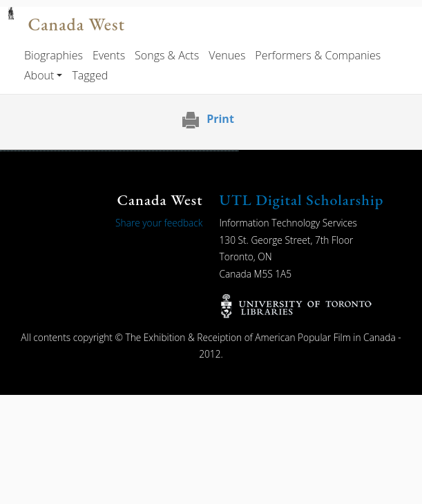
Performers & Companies (318, 55)
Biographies (54, 55)
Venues (227, 55)
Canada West (76, 25)
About (39, 75)
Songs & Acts (167, 55)
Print (220, 119)
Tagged (90, 75)
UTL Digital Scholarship (302, 200)
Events (109, 55)
